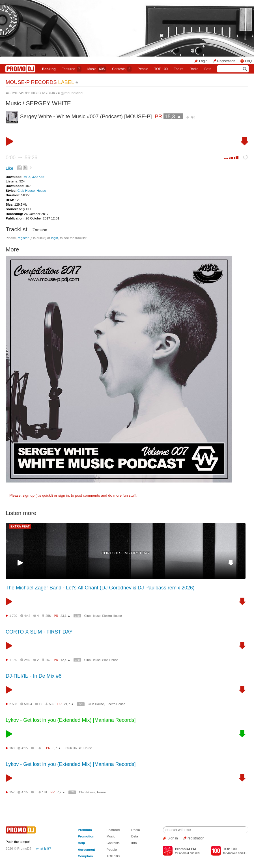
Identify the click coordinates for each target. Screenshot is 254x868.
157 (12, 792)
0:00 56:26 (21, 158)
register (23, 238)
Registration (226, 61)
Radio (194, 69)
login (54, 238)
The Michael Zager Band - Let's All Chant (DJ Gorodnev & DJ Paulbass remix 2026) (100, 588)
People (143, 69)
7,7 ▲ (61, 792)
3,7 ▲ (57, 748)
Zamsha (40, 230)
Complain (85, 856)
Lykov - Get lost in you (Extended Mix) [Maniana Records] (71, 720)
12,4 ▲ (65, 660)
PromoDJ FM (185, 849)
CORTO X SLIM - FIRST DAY (126, 553)
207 (48, 660)
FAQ (248, 61)
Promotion (86, 836)
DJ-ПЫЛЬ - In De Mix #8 (34, 676)
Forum (179, 69)
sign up (29, 495)
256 (48, 616)
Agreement (86, 849)
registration (196, 838)
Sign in (173, 838)
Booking (49, 69)
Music (97, 69)
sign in (64, 495)
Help (81, 843)
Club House (26, 190)
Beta (208, 69)
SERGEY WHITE (49, 103)
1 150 (13, 660)
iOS (198, 853)
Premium (85, 830)
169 (12, 748)
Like (9, 168)
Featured (72, 69)
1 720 (13, 616)
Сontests (122, 69)
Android (184, 853)
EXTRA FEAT (20, 526)
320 (77, 616)
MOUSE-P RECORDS (40, 82)
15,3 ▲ (173, 116)
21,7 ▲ (69, 704)
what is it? (44, 848)
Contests (113, 843)
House (41, 190)
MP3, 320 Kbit (34, 177)
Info (134, 843)
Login (203, 61)
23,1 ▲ (65, 616)
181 (45, 792)
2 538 (13, 704)
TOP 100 (161, 69)
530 (51, 704)
